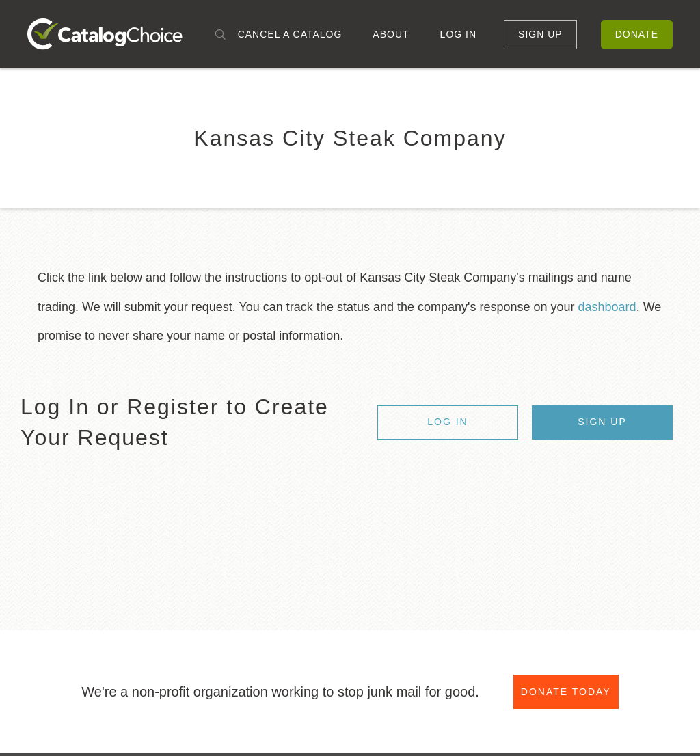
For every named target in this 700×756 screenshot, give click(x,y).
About (391, 34)
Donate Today (566, 692)
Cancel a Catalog (290, 34)
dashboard (607, 307)
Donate (637, 34)
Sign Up (540, 34)
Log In (458, 34)
